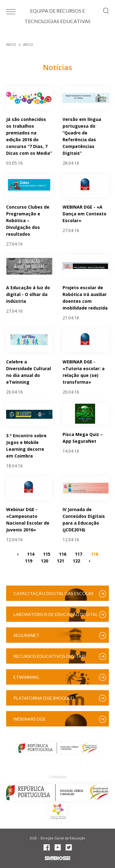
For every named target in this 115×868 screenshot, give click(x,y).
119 (29, 560)
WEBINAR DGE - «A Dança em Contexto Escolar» (84, 214)
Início (11, 45)
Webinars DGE (30, 719)
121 (60, 560)
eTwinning (26, 677)
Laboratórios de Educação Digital (56, 614)
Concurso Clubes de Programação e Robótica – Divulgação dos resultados (28, 220)
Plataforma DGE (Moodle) (44, 698)
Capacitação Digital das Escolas (54, 593)
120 (44, 560)
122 (76, 560)
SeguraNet (26, 635)
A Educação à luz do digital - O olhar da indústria (28, 294)
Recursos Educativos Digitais (50, 656)
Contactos (58, 777)
